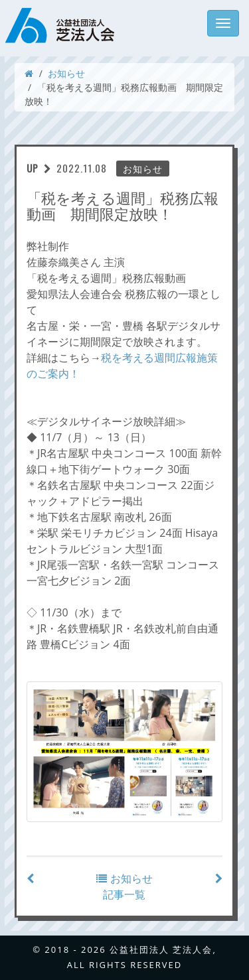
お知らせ (66, 73)
